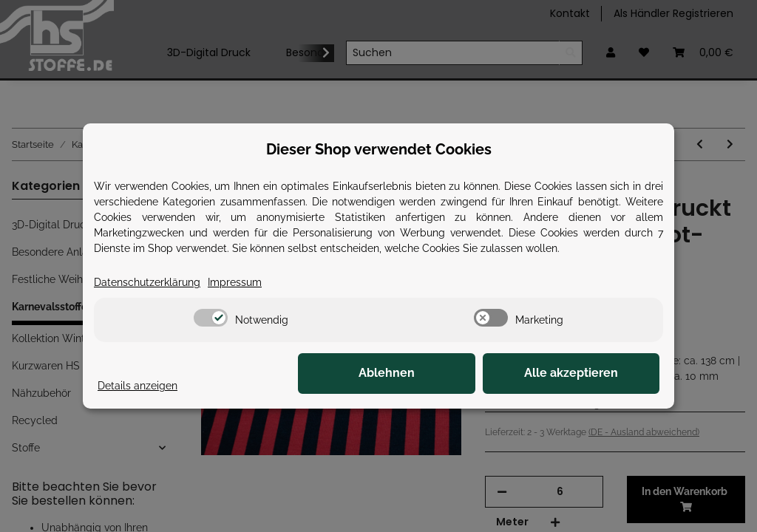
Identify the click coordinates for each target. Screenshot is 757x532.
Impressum (235, 282)
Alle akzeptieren (586, 374)
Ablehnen (430, 374)
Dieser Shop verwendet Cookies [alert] (379, 149)
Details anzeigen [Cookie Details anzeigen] (138, 386)
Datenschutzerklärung (147, 282)
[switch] (211, 318)
